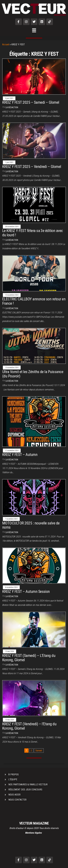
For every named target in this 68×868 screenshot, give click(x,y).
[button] (34, 31)
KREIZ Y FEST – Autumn (20, 455)
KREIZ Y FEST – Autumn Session (26, 591)
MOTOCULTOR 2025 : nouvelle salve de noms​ (31, 525)
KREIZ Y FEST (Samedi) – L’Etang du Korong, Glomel (29, 658)
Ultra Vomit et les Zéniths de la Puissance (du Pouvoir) (33, 374)
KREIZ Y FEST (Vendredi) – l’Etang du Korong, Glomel (29, 726)
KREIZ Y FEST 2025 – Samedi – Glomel (31, 102)
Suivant (39, 751)
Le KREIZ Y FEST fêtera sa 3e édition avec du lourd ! (33, 233)
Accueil (6, 44)
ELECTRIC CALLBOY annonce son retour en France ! (34, 301)
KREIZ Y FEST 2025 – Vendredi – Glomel (32, 167)
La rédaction (12, 107)
